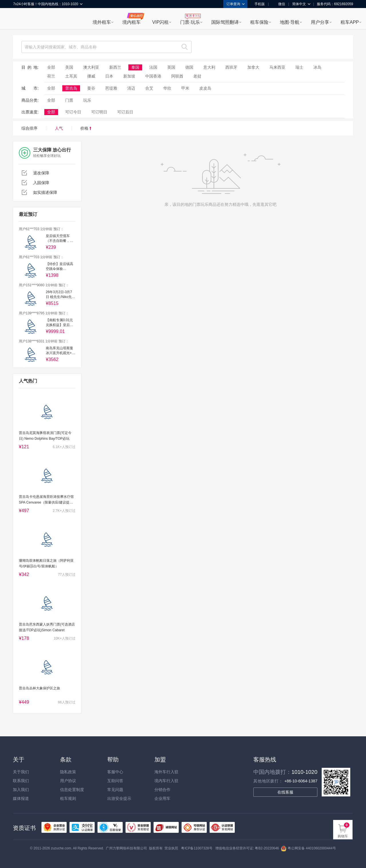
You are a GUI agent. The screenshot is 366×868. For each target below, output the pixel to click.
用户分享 (320, 22)
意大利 (209, 67)
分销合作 (162, 790)
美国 (69, 67)
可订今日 (73, 112)
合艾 (149, 88)
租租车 (20, 19)
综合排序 (29, 128)
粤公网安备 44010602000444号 (308, 848)
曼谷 (91, 88)
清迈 (131, 88)
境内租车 (132, 22)
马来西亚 (277, 67)
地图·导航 (290, 22)
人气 (59, 128)
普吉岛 (71, 88)
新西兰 (115, 67)
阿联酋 (177, 76)
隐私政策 (68, 772)
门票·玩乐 (190, 22)
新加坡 (129, 76)
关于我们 (21, 772)
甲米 (185, 88)
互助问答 (115, 781)
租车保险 (259, 22)
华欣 (167, 88)
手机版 (258, 4)
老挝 (197, 76)
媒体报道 (21, 798)
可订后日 (125, 112)
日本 (109, 76)
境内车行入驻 (166, 781)
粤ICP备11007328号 (197, 848)
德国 (189, 67)
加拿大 (253, 67)
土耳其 (71, 76)
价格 (86, 128)
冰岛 (317, 67)
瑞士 (299, 67)
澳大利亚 (91, 67)
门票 (69, 100)
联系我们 (21, 781)
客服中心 (115, 772)
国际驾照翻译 (225, 22)
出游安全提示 (119, 798)
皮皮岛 (205, 88)
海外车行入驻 (166, 772)
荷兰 (51, 76)
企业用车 (162, 798)
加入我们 (21, 790)
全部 (51, 67)
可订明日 (99, 112)
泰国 (135, 67)
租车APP (350, 22)
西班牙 (231, 67)
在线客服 (285, 792)
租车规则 (68, 798)
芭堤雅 (111, 88)
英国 (171, 67)
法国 (153, 67)
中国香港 (153, 76)
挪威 (91, 76)
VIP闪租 (160, 22)
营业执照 (171, 848)
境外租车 (102, 22)
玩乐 (87, 100)
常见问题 (115, 790)
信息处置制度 (72, 790)
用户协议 (68, 781)
